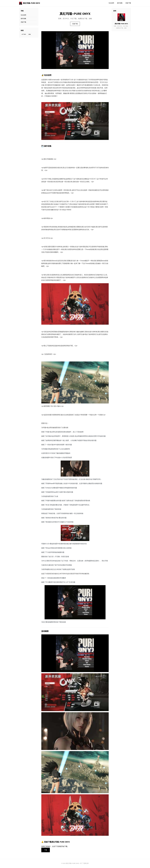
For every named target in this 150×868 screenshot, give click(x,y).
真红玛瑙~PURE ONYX (30, 3)
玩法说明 (111, 3)
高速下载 (128, 3)
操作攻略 (120, 3)
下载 (46, 850)
